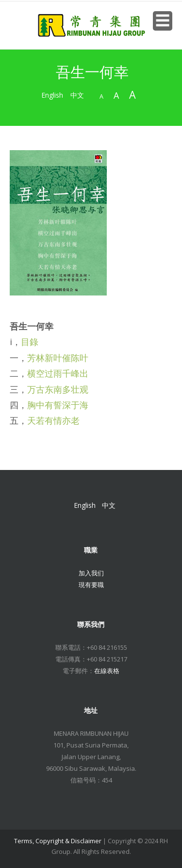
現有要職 (91, 585)
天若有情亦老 (53, 420)
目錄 (30, 342)
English (52, 95)
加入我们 (91, 573)
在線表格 (107, 671)
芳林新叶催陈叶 (58, 358)
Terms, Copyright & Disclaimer (58, 841)
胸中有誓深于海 (58, 405)
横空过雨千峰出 (58, 373)
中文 (77, 95)
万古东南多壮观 (58, 389)
